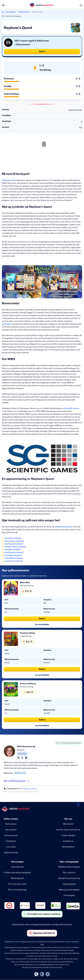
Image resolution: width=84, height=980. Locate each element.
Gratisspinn (11, 841)
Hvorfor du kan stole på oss (68, 830)
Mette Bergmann (25, 746)
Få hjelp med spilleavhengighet (17, 873)
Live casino (11, 847)
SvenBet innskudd (13, 550)
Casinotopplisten (10, 12)
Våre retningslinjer (69, 862)
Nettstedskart (68, 847)
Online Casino (11, 819)
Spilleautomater (24, 12)
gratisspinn (7, 324)
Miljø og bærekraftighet (69, 890)
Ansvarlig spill (17, 867)
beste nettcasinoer (64, 527)
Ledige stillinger (68, 835)
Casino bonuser (11, 835)
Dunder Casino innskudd (15, 547)
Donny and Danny (28, 684)
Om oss (68, 819)
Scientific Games (72, 408)
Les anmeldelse (42, 624)
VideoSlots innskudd (14, 558)
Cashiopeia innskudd (14, 544)
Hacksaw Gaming (27, 687)
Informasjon (17, 862)
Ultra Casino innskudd (14, 541)
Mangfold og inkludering (69, 878)
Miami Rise (25, 582)
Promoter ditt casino (17, 884)
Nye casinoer (11, 830)
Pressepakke (69, 895)
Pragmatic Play (26, 636)
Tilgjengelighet (69, 884)
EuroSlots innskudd (13, 555)
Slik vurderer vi (69, 873)
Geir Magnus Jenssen (29, 789)
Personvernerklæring (17, 890)
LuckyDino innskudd (14, 561)
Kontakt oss (68, 841)
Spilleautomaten (9, 180)
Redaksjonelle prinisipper (69, 867)
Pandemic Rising (27, 633)
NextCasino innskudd (14, 552)
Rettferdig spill (17, 878)
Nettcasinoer (11, 824)
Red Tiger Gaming (27, 586)
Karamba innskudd (13, 538)
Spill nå (42, 51)
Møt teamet (68, 824)
